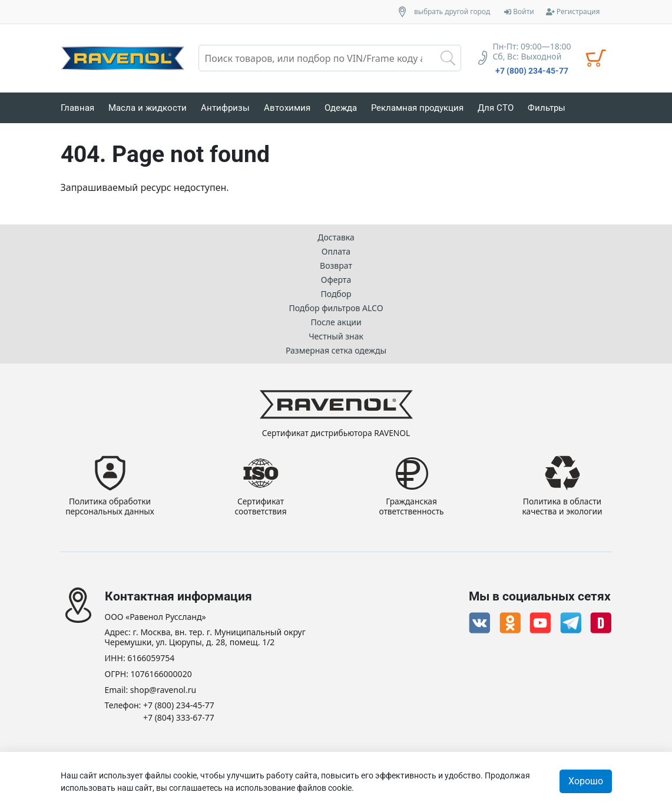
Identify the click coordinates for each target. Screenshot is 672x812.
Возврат (336, 265)
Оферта (336, 279)
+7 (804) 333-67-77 (179, 718)
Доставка (336, 237)
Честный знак (336, 336)
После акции (336, 321)
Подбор (336, 293)
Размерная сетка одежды (336, 350)
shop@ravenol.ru (163, 690)
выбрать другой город (452, 12)
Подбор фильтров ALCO (336, 307)
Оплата (336, 251)
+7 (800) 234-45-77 (532, 71)
